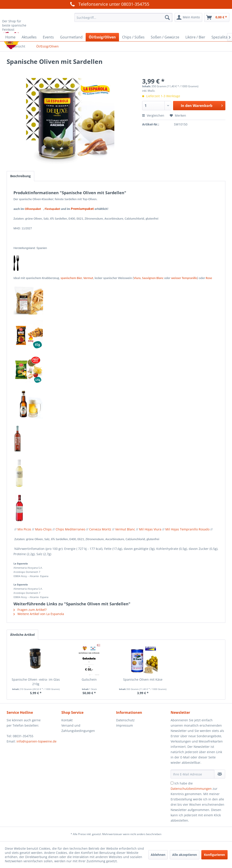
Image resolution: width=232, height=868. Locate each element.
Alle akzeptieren (185, 855)
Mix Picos (24, 529)
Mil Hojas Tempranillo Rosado (187, 529)
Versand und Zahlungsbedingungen (78, 728)
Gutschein (89, 679)
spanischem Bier (71, 278)
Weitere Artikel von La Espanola (39, 614)
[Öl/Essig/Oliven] (102, 37)
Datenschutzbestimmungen (191, 789)
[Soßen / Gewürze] (165, 37)
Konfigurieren (214, 855)
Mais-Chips (43, 529)
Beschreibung (20, 176)
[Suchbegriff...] (123, 17)
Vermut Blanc (125, 529)
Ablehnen (158, 855)
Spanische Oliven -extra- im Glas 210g (36, 682)
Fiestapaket (53, 209)
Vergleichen (153, 115)
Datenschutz (125, 720)
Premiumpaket (82, 209)
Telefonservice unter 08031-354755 (109, 4)
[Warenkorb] (217, 17)
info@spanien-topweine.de (37, 741)
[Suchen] (167, 17)
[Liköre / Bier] (195, 37)
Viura (137, 278)
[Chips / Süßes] (133, 37)
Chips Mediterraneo (70, 529)
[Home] (10, 37)
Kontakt (67, 720)
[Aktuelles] (29, 37)
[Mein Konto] (188, 17)
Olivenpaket (34, 209)
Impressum (124, 725)
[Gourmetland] (71, 37)
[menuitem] (123, 17)
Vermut (88, 278)
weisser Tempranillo (184, 278)
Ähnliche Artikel (22, 635)
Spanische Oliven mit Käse (143, 679)
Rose (209, 278)
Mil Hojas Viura (150, 529)
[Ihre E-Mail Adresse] (192, 774)
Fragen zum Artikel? (30, 610)
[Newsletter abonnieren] (220, 774)
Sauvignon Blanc (153, 278)
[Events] (48, 37)
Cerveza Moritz (100, 529)
